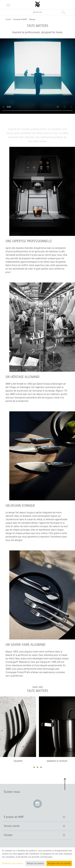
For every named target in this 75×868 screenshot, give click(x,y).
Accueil (8, 19)
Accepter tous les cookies (59, 863)
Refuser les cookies (35, 863)
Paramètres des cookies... (13, 863)
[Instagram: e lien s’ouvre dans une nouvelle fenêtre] (37, 804)
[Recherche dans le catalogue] (37, 12)
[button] (34, 767)
